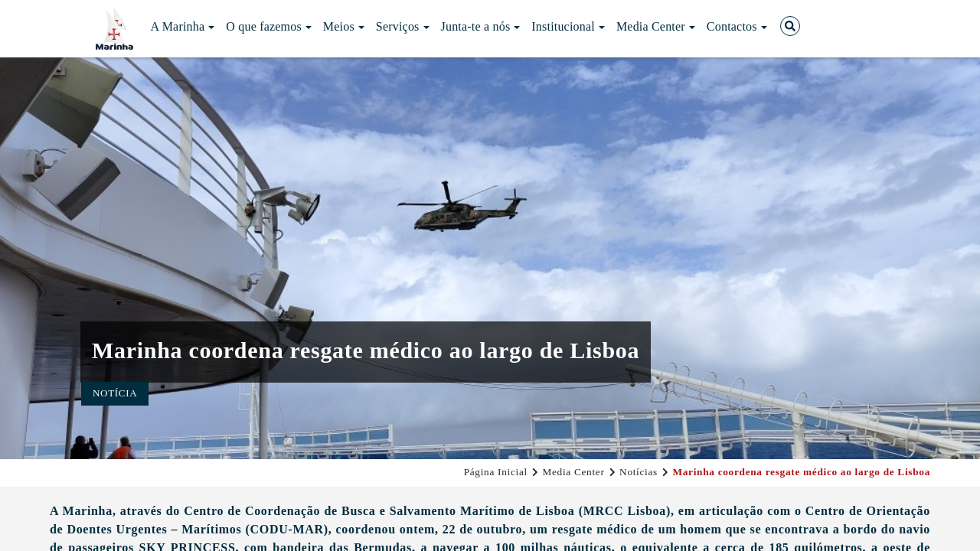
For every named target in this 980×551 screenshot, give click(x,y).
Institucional (568, 26)
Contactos (737, 26)
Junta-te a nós (481, 26)
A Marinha (183, 26)
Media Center (656, 26)
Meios (344, 26)
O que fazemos (269, 26)
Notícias (639, 472)
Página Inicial (496, 472)
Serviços (403, 26)
